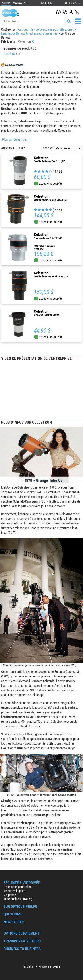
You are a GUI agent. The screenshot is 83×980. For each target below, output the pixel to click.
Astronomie (26, 29)
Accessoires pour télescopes (55, 29)
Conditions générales (17, 887)
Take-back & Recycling (18, 899)
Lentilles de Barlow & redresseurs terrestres (30, 33)
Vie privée (10, 895)
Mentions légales (14, 891)
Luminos (12, 54)
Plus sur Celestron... (15, 139)
